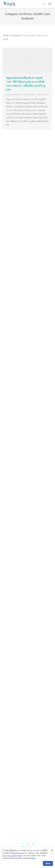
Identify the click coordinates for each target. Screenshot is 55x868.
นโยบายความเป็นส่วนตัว (12, 856)
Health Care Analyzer (14, 95)
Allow (48, 863)
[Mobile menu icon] (50, 4)
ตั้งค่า (34, 858)
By (29, 95)
